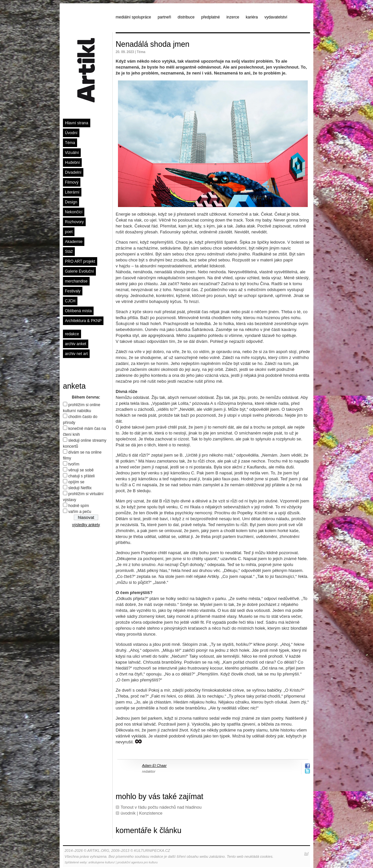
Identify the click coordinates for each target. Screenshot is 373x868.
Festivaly (73, 291)
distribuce (186, 17)
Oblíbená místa (78, 311)
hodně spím (79, 506)
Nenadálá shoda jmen (153, 44)
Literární (72, 192)
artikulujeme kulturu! (102, 862)
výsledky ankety (86, 525)
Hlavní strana (77, 123)
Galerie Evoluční (79, 271)
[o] (306, 853)
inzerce (233, 17)
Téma (70, 143)
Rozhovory (74, 222)
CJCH (70, 301)
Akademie (74, 242)
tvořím (74, 464)
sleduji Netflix (80, 488)
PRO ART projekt (80, 261)
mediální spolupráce (133, 17)
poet (69, 232)
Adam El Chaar (154, 765)
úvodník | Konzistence (142, 813)
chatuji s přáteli (81, 476)
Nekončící (74, 212)
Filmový (72, 182)
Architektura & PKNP (83, 321)
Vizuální (72, 153)
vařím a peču (80, 512)
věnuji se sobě (81, 470)
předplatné (210, 17)
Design (71, 202)
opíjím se (76, 482)
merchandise (76, 281)
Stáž (69, 252)
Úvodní (71, 133)
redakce (72, 334)
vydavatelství (276, 17)
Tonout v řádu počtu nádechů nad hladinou (161, 807)
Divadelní (73, 172)
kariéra (252, 17)
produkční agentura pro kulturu (138, 862)
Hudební (72, 163)
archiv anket (76, 344)
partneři (164, 17)
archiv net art (76, 354)
